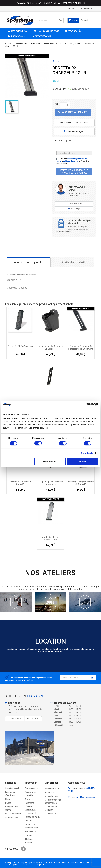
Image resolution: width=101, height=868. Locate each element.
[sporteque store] (29, 748)
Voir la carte (16, 719)
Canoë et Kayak (12, 788)
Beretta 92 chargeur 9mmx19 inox (51, 538)
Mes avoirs (50, 792)
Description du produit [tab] (29, 262)
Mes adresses (51, 796)
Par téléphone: (74, 123)
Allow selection (50, 461)
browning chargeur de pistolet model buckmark (80, 347)
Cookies (29, 821)
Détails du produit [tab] (72, 262)
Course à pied (12, 818)
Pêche (8, 803)
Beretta (56, 61)
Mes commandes (53, 788)
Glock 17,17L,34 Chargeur (20, 346)
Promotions (18, 36)
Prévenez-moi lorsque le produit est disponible (74, 172)
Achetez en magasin (74, 131)
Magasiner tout (19, 31)
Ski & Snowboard (13, 814)
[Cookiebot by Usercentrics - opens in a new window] (86, 405)
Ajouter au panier (73, 112)
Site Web (35, 719)
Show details (87, 453)
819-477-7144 (74, 204)
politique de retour (71, 161)
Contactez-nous (32, 788)
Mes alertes (50, 814)
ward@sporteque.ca (85, 797)
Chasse (9, 799)
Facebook (23, 849)
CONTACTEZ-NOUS (42, 36)
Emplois (29, 835)
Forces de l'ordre (33, 817)
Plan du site (30, 832)
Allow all (82, 461)
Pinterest (73, 142)
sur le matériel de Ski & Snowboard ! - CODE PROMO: (51, 3)
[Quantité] (64, 105)
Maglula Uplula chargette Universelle (51, 347)
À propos (29, 799)
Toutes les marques (48, 31)
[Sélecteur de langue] (71, 9)
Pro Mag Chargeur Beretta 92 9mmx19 (81, 483)
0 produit (87, 20)
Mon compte (51, 783)
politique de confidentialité (29, 865)
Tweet (70, 142)
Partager (66, 142)
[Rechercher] (50, 20)
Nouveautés (74, 31)
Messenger (74, 209)
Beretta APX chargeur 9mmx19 (21, 483)
